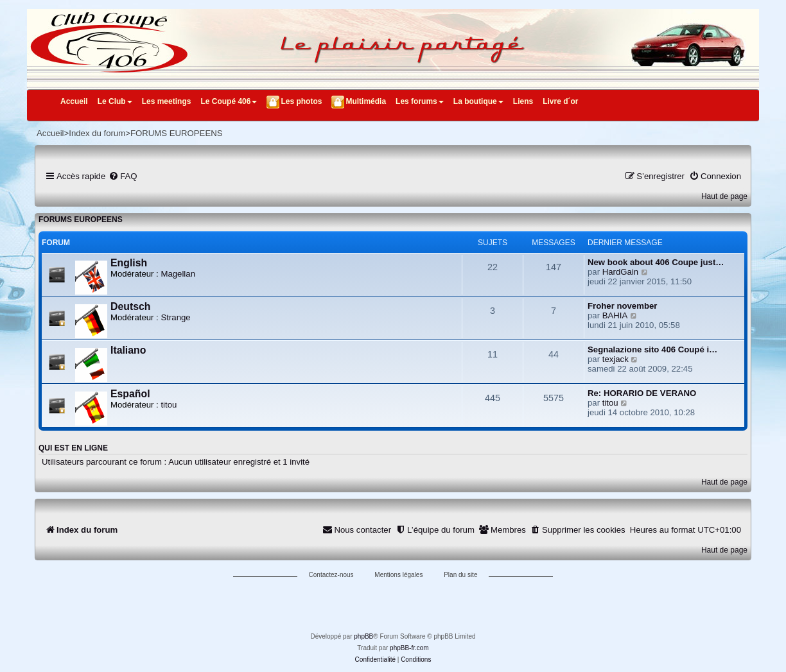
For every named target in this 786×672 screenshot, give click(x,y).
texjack (616, 359)
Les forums (420, 101)
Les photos (301, 101)
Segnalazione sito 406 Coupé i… (652, 349)
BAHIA (615, 315)
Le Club (115, 101)
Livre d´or (560, 101)
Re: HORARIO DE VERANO (642, 393)
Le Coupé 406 (229, 101)
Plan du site (460, 575)
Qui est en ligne (73, 448)
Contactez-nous (331, 575)
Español (130, 394)
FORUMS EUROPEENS (81, 220)
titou (169, 405)
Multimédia (366, 101)
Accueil (74, 101)
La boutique (478, 101)
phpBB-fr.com (409, 648)
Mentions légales (398, 575)
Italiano (128, 350)
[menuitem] (123, 176)
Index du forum (97, 133)
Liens (523, 101)
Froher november (622, 306)
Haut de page (724, 196)
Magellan (178, 274)
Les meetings (167, 101)
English (129, 263)
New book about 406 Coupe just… (656, 262)
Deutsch (130, 306)
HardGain (620, 272)
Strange (175, 317)
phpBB (363, 636)
